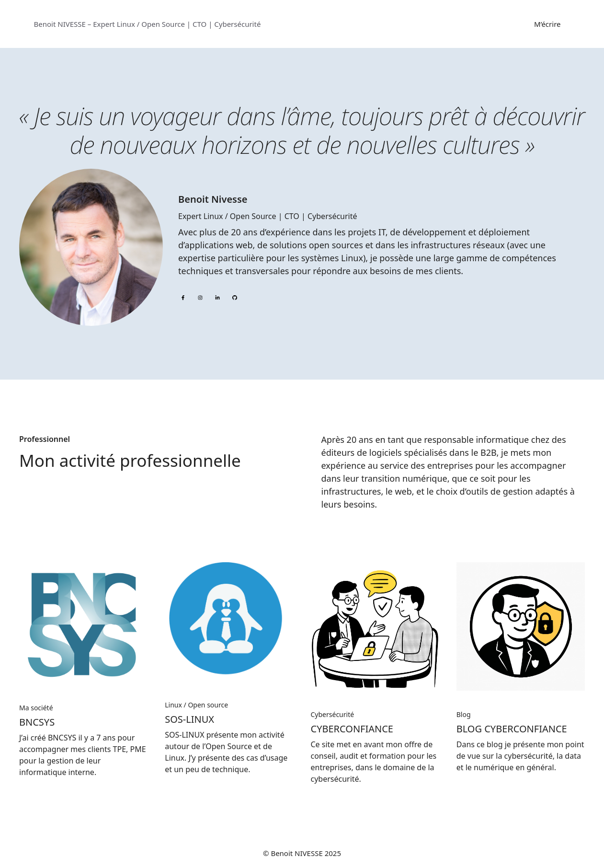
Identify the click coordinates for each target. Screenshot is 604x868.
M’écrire (547, 24)
